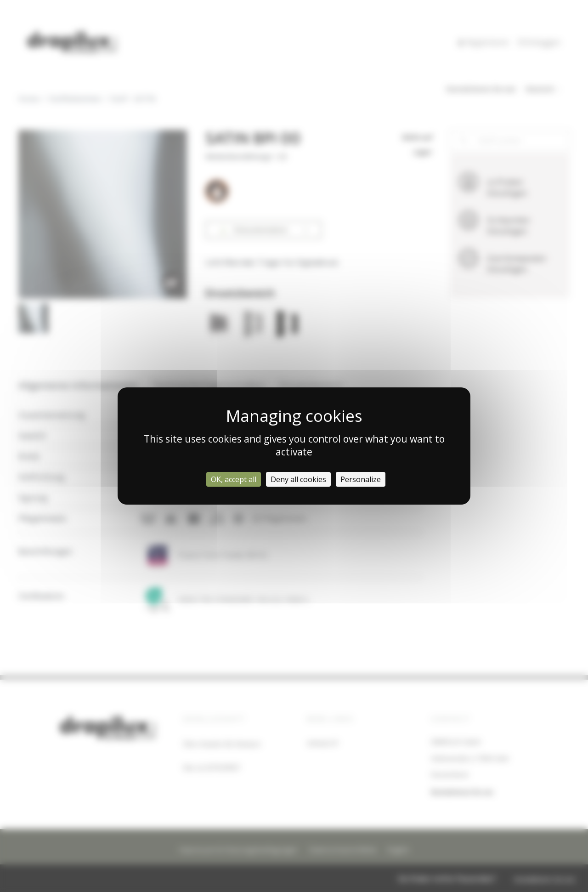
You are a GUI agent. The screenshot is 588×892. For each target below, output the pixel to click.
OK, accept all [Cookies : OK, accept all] (234, 479)
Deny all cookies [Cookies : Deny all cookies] (298, 479)
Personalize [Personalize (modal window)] (361, 479)
